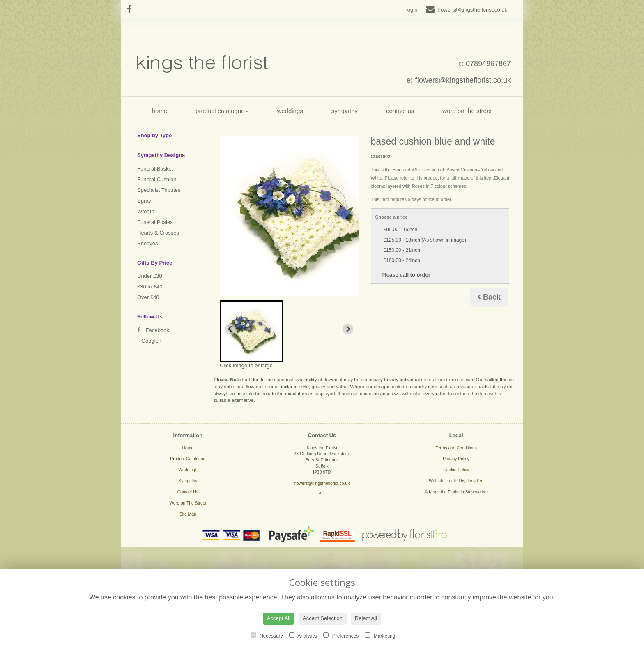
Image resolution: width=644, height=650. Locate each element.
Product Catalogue (222, 111)
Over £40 (148, 297)
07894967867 (488, 64)
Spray (144, 201)
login (412, 10)
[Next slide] (348, 329)
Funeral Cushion (157, 179)
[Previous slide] (230, 329)
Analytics (303, 636)
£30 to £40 (150, 287)
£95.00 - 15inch (401, 230)
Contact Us (400, 111)
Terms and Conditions (456, 448)
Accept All (279, 618)
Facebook (153, 330)
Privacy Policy (456, 459)
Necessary (267, 636)
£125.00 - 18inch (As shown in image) (425, 240)
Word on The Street (467, 111)
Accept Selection (323, 618)
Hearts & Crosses (158, 233)
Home (160, 111)
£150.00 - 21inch (402, 250)
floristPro (475, 481)
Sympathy (345, 111)
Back (489, 297)
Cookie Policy (456, 470)
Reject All (366, 618)
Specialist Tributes (159, 190)
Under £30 (150, 276)
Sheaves (148, 243)
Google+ (152, 341)
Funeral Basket (155, 169)
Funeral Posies (155, 222)
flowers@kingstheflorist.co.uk (463, 80)
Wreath (146, 211)
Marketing (380, 636)
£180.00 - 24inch (402, 260)
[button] (252, 331)
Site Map (188, 514)
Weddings (290, 111)
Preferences (341, 636)
